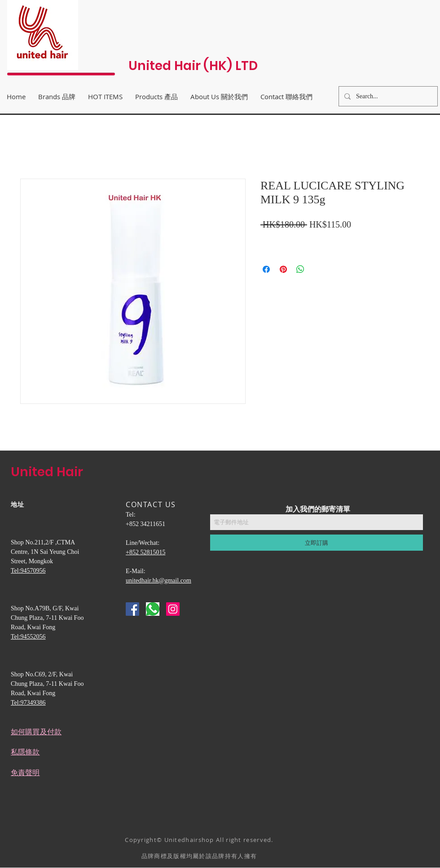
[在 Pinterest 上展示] (283, 269)
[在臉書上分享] (266, 269)
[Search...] (387, 96)
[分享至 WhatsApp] (300, 269)
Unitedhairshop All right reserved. (219, 840)
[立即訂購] (317, 543)
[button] (219, 96)
